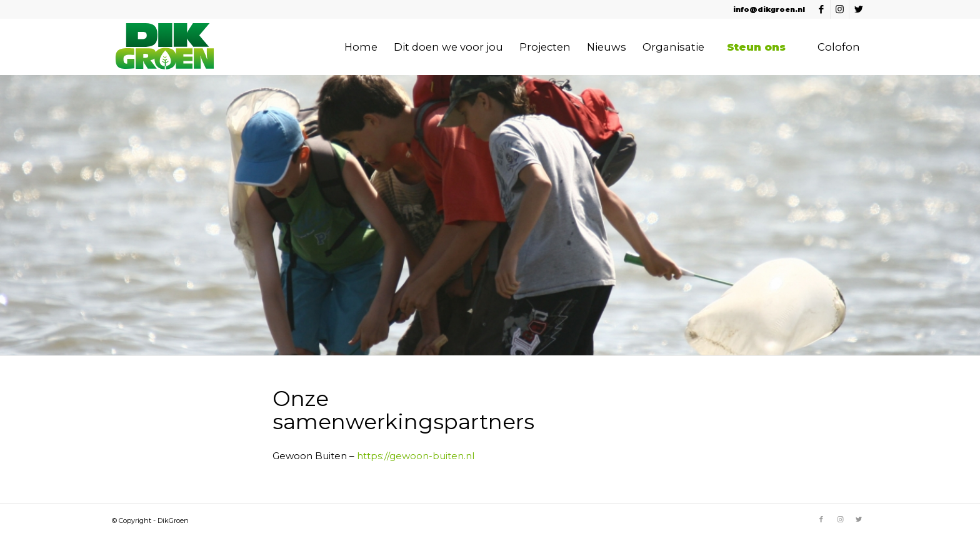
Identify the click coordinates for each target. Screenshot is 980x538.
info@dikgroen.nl (769, 9)
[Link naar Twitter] (859, 9)
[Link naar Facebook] (821, 9)
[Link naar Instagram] (840, 9)
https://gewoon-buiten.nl (416, 456)
